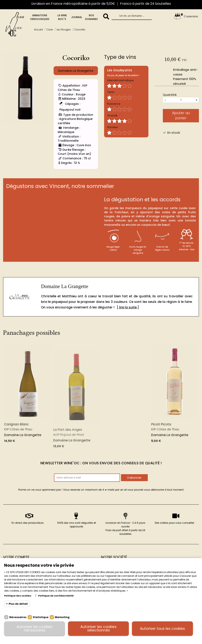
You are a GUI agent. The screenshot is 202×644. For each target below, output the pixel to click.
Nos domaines (91, 17)
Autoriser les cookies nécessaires (35, 628)
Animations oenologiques (40, 17)
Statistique (41, 617)
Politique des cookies (18, 596)
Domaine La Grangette (65, 286)
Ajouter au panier (181, 116)
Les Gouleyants (120, 70)
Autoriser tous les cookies (162, 629)
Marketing (62, 617)
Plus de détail (18, 604)
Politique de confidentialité (56, 596)
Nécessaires (18, 617)
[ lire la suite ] (128, 307)
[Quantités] (181, 100)
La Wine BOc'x (62, 17)
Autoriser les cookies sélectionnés (98, 628)
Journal (77, 17)
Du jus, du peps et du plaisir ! (123, 75)
